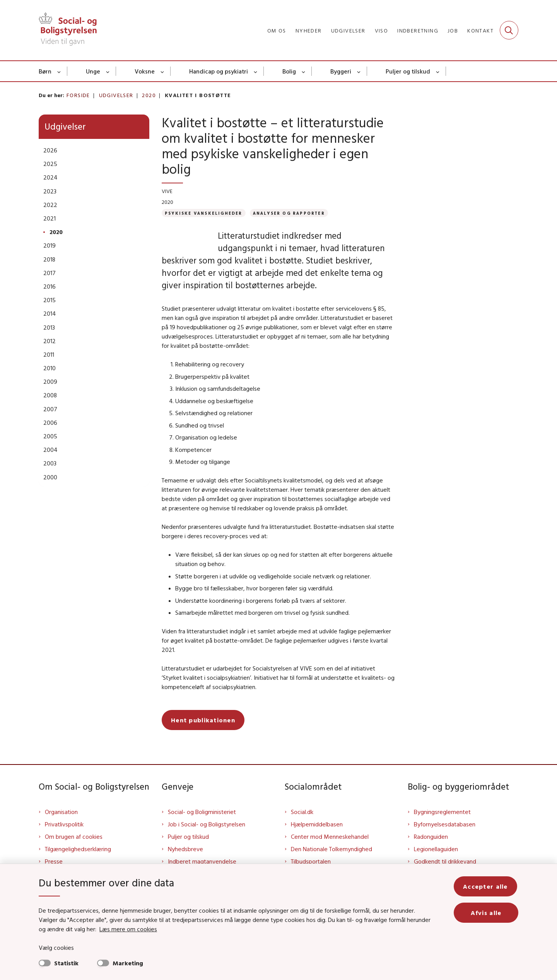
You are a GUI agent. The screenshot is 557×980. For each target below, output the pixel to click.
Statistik (66, 963)
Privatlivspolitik (64, 824)
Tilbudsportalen (311, 861)
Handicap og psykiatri (219, 71)
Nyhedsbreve (185, 849)
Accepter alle (487, 886)
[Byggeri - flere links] (359, 71)
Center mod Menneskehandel (330, 836)
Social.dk (302, 812)
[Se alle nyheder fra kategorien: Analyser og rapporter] (289, 213)
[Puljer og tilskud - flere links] (438, 71)
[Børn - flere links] (59, 71)
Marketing (128, 963)
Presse (54, 861)
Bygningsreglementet (442, 812)
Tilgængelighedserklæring (78, 849)
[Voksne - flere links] (163, 71)
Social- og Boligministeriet (202, 812)
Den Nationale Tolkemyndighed (331, 849)
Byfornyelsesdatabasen (445, 824)
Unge (93, 71)
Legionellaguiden (436, 849)
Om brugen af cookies (74, 836)
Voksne (145, 71)
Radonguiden (431, 836)
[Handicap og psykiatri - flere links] (256, 71)
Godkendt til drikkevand (445, 861)
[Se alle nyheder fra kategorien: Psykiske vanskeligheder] (204, 213)
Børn (45, 71)
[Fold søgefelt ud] (509, 30)
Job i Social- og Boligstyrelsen (207, 824)
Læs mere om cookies (120, 929)
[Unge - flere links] (108, 71)
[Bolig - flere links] (304, 71)
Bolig (289, 71)
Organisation (61, 812)
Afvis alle (487, 913)
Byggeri (341, 71)
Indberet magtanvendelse (202, 861)
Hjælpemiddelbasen (317, 824)
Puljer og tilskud (408, 71)
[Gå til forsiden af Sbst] (68, 30)
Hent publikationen (203, 720)
